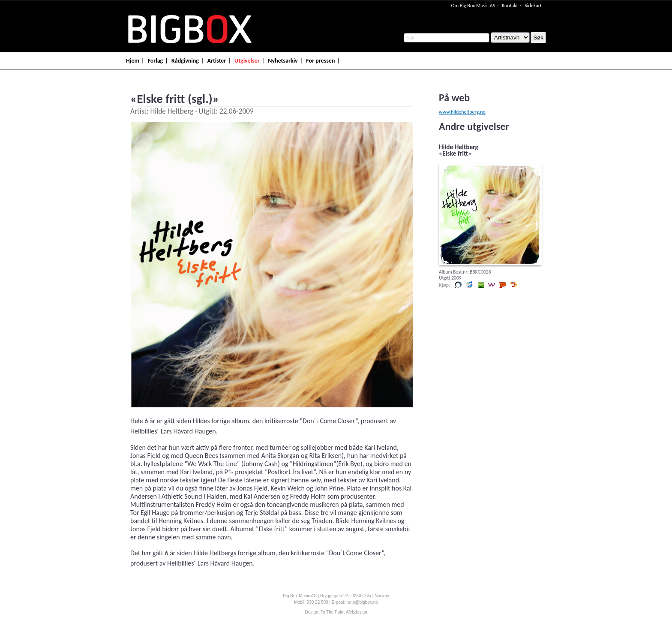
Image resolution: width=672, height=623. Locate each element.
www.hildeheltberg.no (462, 112)
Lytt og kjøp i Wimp (492, 285)
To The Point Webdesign (344, 612)
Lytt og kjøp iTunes (469, 285)
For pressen (320, 61)
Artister (217, 61)
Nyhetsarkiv (283, 61)
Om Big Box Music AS (473, 6)
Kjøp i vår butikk (458, 285)
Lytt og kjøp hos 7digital (514, 285)
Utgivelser (247, 61)
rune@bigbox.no (362, 602)
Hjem (133, 61)
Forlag (155, 61)
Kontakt (510, 6)
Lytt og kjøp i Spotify (480, 285)
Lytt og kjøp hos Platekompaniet (503, 285)
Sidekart (533, 6)
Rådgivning (185, 61)
